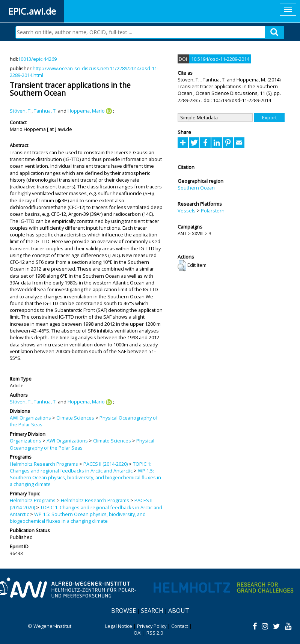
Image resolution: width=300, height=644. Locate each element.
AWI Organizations (30, 418)
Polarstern (213, 211)
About (179, 611)
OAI (138, 633)
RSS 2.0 (155, 633)
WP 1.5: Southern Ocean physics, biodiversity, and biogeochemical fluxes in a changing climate (85, 478)
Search (152, 611)
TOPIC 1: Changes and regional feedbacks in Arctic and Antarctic (81, 467)
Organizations (26, 441)
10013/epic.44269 (37, 59)
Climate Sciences (75, 418)
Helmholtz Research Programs (44, 464)
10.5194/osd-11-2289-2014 (220, 59)
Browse (124, 611)
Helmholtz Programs (33, 500)
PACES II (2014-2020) (106, 464)
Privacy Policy (152, 626)
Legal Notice (119, 626)
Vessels (187, 211)
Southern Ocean (196, 188)
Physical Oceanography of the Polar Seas (82, 444)
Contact (180, 626)
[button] (182, 266)
